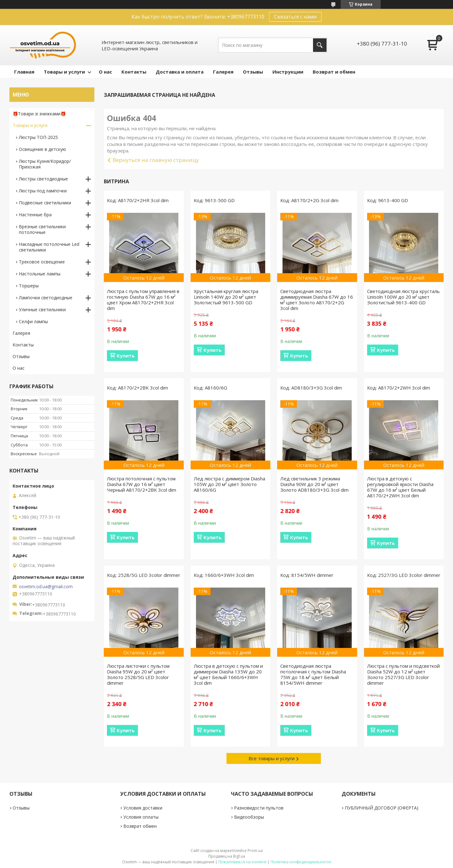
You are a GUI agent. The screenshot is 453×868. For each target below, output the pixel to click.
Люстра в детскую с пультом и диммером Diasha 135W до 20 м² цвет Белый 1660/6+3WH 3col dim (228, 674)
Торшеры (29, 286)
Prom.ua (255, 851)
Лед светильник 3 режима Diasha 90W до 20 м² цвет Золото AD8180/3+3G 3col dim (314, 484)
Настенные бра (35, 215)
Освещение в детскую (42, 149)
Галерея (223, 72)
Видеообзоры (249, 817)
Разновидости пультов (259, 808)
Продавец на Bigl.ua (227, 856)
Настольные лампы (40, 274)
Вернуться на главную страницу (156, 160)
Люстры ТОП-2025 (38, 137)
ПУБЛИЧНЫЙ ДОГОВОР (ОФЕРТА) (382, 808)
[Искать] (320, 45)
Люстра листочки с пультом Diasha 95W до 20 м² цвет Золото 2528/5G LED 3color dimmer (138, 674)
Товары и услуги (64, 72)
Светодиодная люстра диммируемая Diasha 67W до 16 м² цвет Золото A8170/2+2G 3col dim (317, 300)
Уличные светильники (42, 310)
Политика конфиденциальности (301, 862)
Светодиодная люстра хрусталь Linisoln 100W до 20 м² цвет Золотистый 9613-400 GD (403, 297)
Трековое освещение (42, 262)
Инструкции (288, 72)
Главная (24, 72)
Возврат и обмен (334, 72)
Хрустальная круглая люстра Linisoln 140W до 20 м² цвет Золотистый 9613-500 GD (226, 297)
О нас (105, 72)
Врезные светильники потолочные (42, 229)
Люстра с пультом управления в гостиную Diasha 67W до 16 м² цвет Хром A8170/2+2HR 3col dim (143, 300)
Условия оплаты (141, 817)
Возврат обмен (140, 826)
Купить (126, 356)
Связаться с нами (295, 17)
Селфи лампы (33, 321)
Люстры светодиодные (43, 179)
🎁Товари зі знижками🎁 (39, 114)
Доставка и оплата (180, 72)
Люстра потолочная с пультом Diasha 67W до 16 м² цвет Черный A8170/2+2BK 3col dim (142, 484)
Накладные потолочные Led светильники (49, 247)
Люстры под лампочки (43, 191)
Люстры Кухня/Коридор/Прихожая (45, 164)
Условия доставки (143, 808)
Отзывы (253, 72)
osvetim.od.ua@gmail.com (46, 587)
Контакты (134, 72)
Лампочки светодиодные (46, 298)
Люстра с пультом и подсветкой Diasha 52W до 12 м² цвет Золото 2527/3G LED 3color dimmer (403, 674)
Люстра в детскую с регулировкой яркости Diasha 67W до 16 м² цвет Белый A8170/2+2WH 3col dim (400, 487)
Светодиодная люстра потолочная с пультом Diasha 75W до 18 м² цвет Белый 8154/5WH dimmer (313, 674)
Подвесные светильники (45, 203)
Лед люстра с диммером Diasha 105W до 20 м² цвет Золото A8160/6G (229, 484)
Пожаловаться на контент (242, 862)
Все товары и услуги (271, 758)
